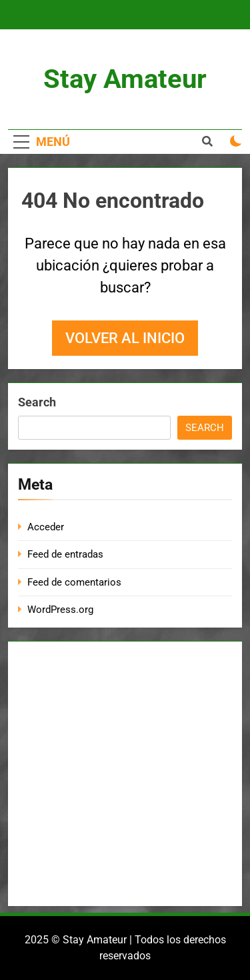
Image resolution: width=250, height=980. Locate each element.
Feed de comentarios (74, 582)
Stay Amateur (125, 79)
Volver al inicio (125, 338)
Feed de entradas (65, 554)
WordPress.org (60, 610)
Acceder (46, 527)
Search (37, 402)
